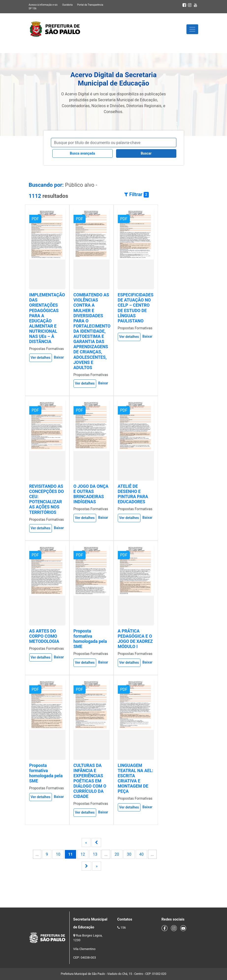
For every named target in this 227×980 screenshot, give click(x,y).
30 (129, 854)
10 (58, 854)
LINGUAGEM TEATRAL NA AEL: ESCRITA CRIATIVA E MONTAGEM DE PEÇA (136, 778)
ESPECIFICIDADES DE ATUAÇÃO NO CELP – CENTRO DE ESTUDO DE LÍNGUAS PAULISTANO (136, 308)
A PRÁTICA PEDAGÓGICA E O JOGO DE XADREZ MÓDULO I (135, 639)
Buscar (146, 153)
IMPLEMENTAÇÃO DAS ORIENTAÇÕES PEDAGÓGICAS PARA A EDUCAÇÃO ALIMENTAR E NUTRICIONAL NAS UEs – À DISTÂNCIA (47, 318)
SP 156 (33, 8)
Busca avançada (82, 153)
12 (83, 854)
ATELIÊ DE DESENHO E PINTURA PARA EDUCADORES (133, 494)
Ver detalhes (41, 358)
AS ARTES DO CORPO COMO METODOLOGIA (44, 636)
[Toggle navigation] (192, 29)
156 (123, 928)
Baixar (59, 357)
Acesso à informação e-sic (43, 5)
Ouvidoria (67, 5)
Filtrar (136, 195)
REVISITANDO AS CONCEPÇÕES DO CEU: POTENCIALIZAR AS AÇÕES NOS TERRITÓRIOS (47, 499)
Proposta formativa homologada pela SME (90, 639)
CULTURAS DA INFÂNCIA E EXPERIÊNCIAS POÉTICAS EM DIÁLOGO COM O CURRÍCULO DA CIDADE (90, 781)
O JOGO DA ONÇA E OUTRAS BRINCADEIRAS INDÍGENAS (91, 494)
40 (141, 854)
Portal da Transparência (90, 5)
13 (95, 854)
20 (117, 854)
